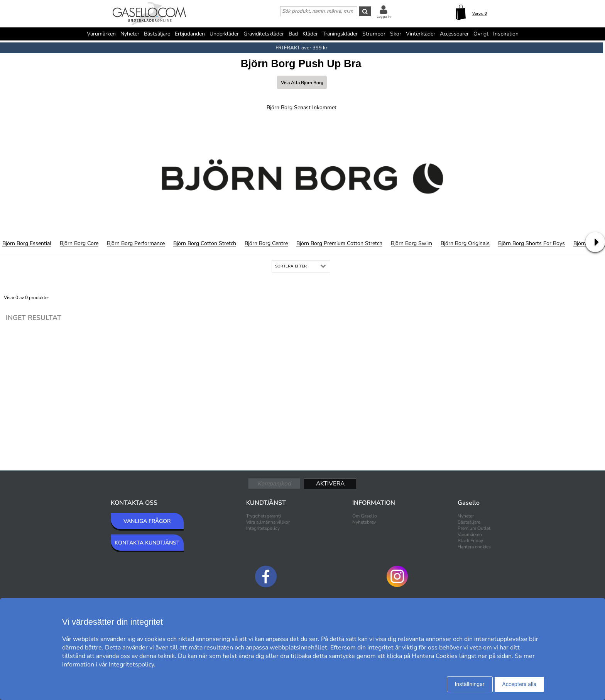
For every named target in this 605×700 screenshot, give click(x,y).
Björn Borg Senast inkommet (302, 107)
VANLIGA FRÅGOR (147, 521)
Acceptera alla (520, 684)
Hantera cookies (474, 547)
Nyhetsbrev (364, 522)
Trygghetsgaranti (264, 516)
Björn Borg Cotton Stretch (205, 243)
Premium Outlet (474, 528)
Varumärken (101, 34)
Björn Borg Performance (136, 243)
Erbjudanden (190, 34)
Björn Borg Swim (412, 243)
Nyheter (130, 34)
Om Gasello (365, 516)
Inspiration (506, 34)
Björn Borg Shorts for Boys (531, 243)
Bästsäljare (157, 34)
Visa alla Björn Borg (302, 83)
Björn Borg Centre (266, 243)
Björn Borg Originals (465, 243)
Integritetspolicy (263, 528)
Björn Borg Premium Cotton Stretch (339, 243)
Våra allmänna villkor (268, 522)
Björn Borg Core (79, 243)
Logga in (384, 17)
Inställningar (470, 684)
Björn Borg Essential (27, 243)
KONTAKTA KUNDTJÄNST (147, 543)
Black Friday (470, 541)
